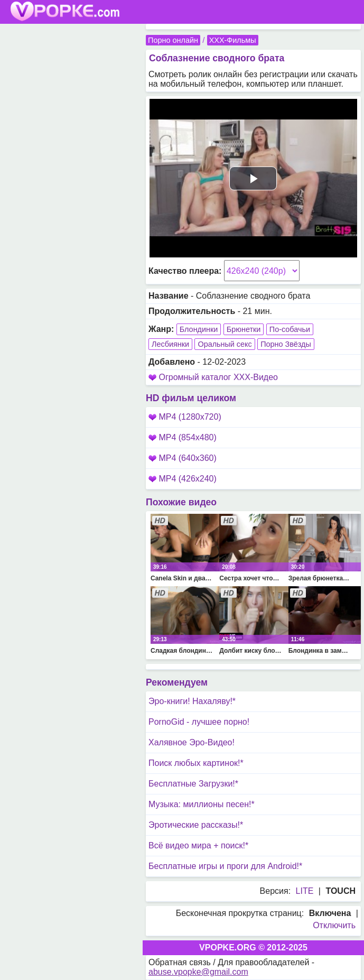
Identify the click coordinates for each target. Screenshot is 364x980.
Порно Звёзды (286, 344)
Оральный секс (225, 344)
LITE (305, 891)
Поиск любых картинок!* (196, 763)
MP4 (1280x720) (185, 417)
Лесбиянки (170, 344)
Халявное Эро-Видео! (192, 742)
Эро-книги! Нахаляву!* (192, 701)
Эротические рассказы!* (196, 825)
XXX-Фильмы (233, 40)
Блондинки (199, 329)
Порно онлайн (173, 40)
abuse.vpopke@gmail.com (198, 972)
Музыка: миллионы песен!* (202, 804)
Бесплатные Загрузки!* (193, 784)
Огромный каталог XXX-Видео (218, 377)
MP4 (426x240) (183, 479)
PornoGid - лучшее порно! (199, 722)
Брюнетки (244, 329)
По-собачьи (290, 329)
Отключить (334, 925)
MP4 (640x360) (183, 458)
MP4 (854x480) (183, 437)
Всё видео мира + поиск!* (198, 845)
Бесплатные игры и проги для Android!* (225, 866)
